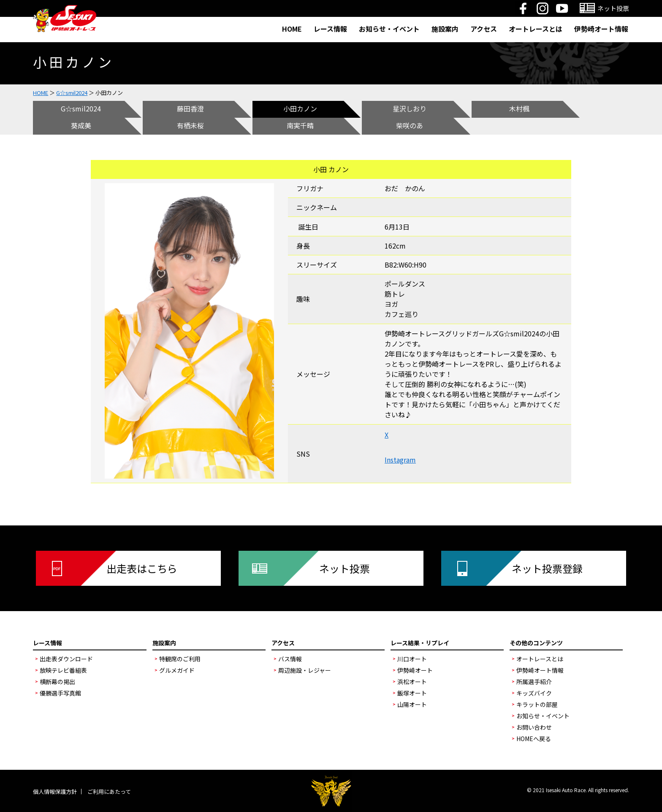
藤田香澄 (190, 108)
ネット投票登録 (547, 568)
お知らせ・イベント (389, 29)
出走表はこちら (142, 568)
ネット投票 (345, 568)
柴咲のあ (410, 125)
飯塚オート (412, 693)
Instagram (400, 460)
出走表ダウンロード (66, 659)
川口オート (412, 659)
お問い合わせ (534, 727)
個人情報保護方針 (55, 792)
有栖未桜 (190, 125)
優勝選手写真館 (60, 693)
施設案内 (445, 29)
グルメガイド (177, 670)
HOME (292, 29)
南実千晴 (300, 125)
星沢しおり (410, 108)
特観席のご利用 (180, 659)
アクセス (484, 29)
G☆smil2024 (72, 93)
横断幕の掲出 (57, 682)
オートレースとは (536, 29)
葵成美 (81, 125)
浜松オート (412, 682)
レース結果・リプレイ (420, 643)
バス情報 (290, 659)
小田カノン (300, 108)
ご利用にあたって (109, 792)
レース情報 (330, 29)
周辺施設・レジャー (305, 670)
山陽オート (412, 704)
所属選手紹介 (534, 682)
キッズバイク (534, 693)
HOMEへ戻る (534, 739)
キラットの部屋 (537, 704)
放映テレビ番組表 (63, 670)
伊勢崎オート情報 (601, 29)
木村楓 (519, 108)
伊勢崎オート (415, 670)
